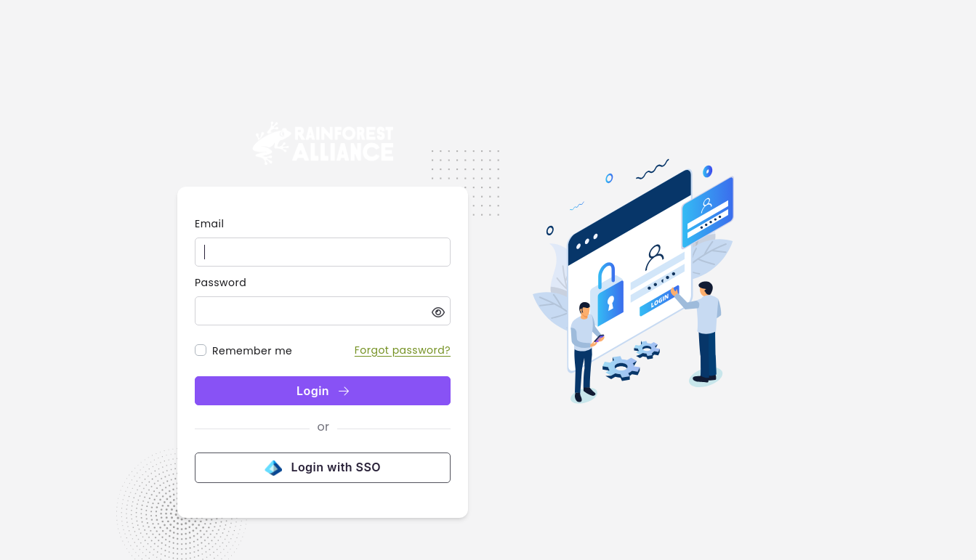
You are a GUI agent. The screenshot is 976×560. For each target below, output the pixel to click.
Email (209, 224)
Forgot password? (403, 350)
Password (221, 283)
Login (323, 391)
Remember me (252, 351)
